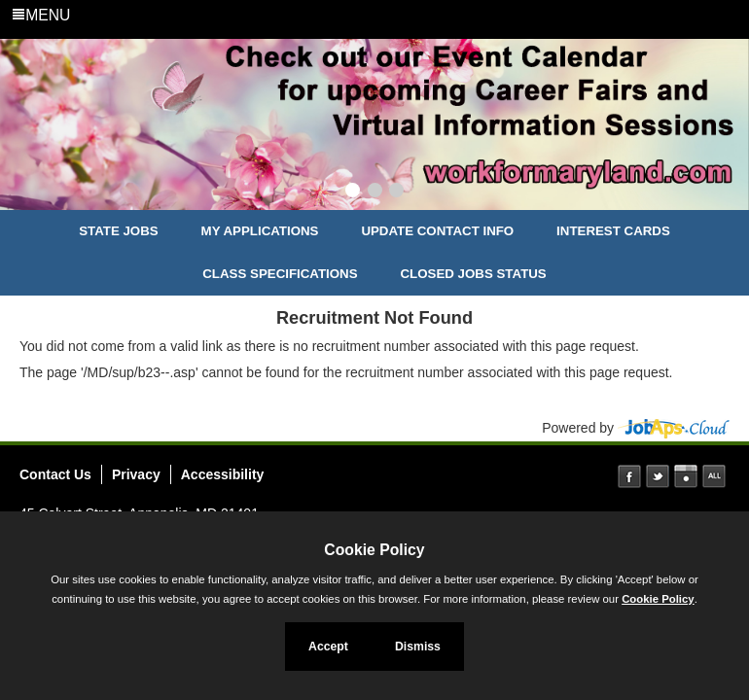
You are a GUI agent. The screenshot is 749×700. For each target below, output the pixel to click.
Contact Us (55, 474)
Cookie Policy (374, 550)
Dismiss (418, 647)
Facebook (629, 476)
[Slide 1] (353, 192)
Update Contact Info (437, 231)
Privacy (136, 474)
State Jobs (119, 231)
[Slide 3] (396, 192)
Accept (328, 647)
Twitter (658, 476)
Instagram (686, 476)
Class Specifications (280, 274)
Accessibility (223, 474)
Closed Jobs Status (474, 274)
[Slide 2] (375, 192)
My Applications (260, 231)
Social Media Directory (714, 476)
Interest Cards (613, 231)
